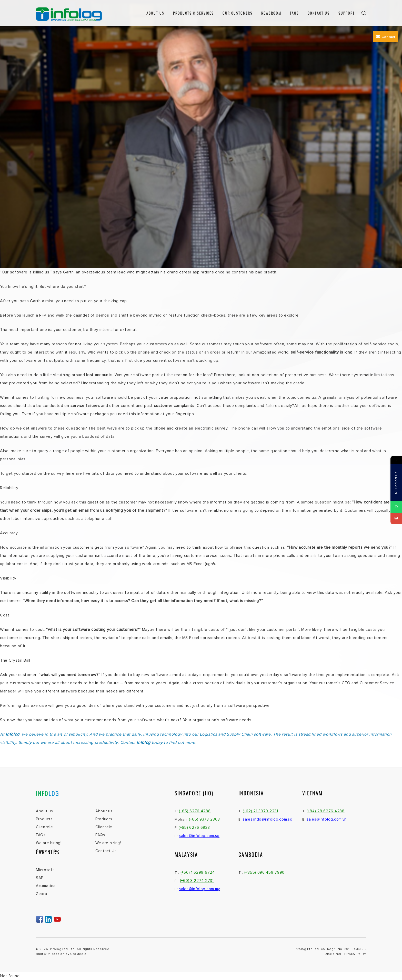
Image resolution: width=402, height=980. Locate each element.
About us (155, 13)
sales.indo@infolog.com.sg (268, 819)
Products (44, 819)
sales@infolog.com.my (199, 889)
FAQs (294, 13)
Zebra (42, 894)
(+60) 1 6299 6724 (198, 872)
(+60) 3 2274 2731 (197, 881)
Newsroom (271, 13)
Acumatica (46, 886)
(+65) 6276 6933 (194, 827)
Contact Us (319, 13)
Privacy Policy (355, 954)
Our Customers (238, 13)
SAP (40, 878)
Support (347, 13)
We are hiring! (49, 843)
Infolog (144, 743)
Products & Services (193, 13)
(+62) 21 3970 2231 (260, 811)
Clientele (44, 827)
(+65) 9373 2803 (204, 819)
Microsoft (45, 870)
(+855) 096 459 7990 (264, 872)
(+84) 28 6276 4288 (326, 811)
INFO (48, 793)
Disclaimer (333, 954)
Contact (386, 37)
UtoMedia (78, 954)
